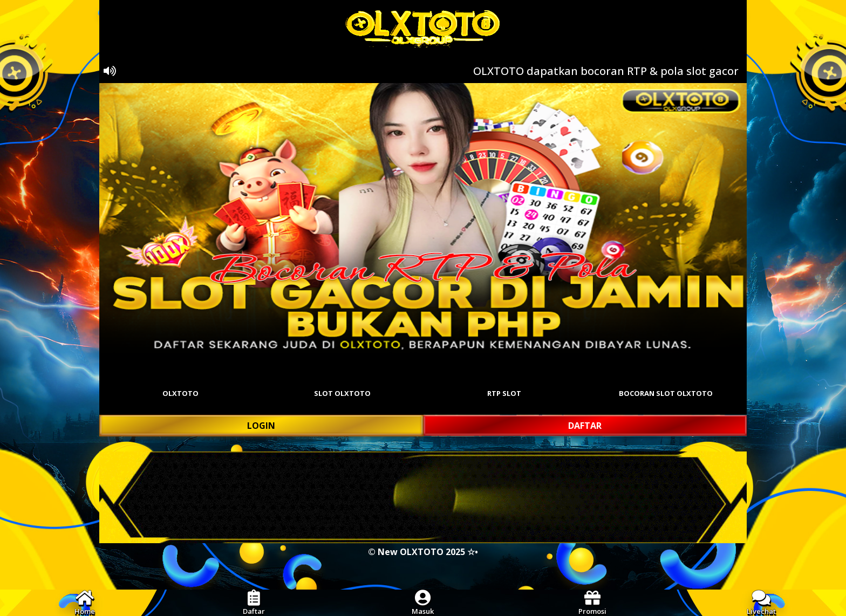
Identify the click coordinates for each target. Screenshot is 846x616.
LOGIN (261, 426)
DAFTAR (585, 426)
